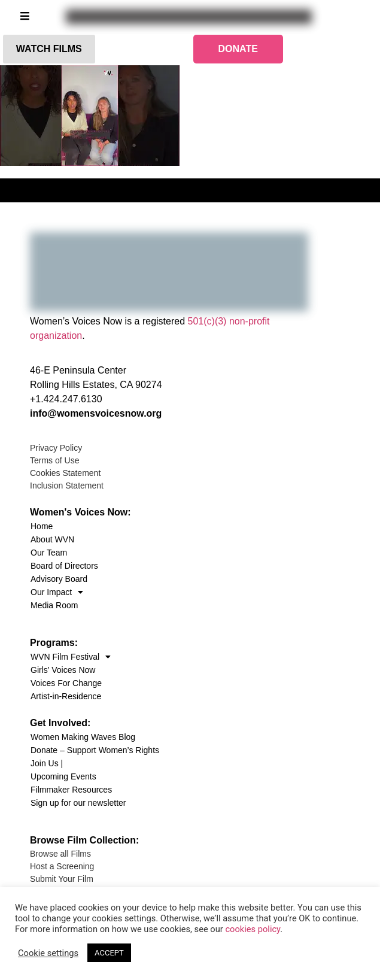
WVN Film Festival (71, 657)
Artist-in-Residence (66, 696)
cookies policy (253, 929)
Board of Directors (64, 566)
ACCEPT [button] (109, 953)
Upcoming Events (63, 776)
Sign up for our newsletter (78, 803)
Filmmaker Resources (71, 790)
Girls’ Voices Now (63, 670)
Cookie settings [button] (48, 953)
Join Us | (47, 763)
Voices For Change (66, 683)
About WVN (52, 539)
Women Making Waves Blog (83, 737)
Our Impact (57, 592)
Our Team (49, 553)
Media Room (54, 605)
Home (42, 526)
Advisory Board (59, 579)
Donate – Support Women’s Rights (95, 750)
